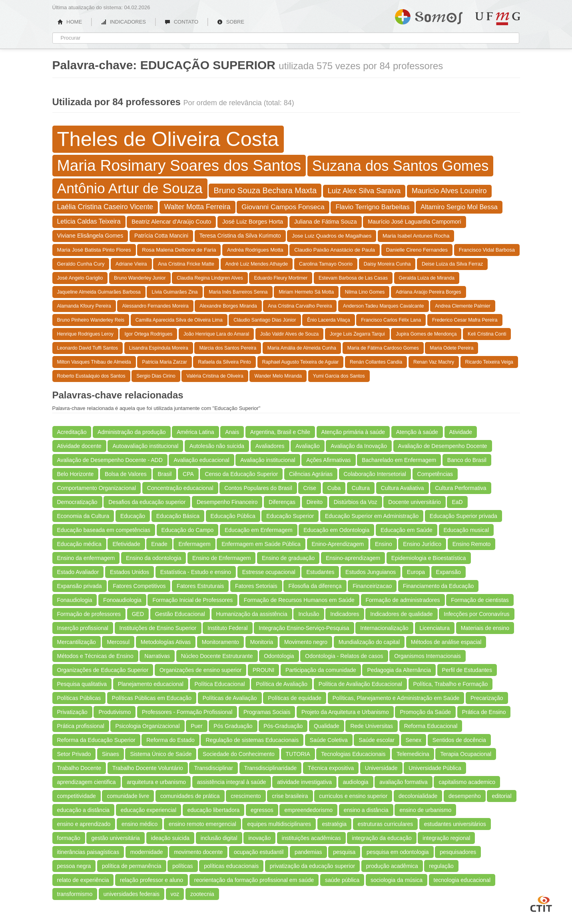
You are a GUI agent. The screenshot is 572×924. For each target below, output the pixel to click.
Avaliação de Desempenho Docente (443, 446)
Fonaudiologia (75, 600)
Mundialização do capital (369, 642)
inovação (259, 838)
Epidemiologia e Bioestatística (429, 558)
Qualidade (327, 726)
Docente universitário (415, 502)
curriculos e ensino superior (353, 796)
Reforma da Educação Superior (96, 740)
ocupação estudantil (259, 852)
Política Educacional (220, 684)
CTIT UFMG (541, 903)
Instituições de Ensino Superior (158, 628)
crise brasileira (290, 796)
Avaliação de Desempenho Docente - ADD (110, 460)
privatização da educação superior (312, 866)
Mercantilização (77, 642)
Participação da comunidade (321, 670)
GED (138, 614)
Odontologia (279, 656)
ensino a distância (366, 810)
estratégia (334, 824)
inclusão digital (219, 838)
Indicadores (345, 614)
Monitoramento (220, 642)
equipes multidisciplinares (279, 824)
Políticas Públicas (79, 698)
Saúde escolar (377, 740)
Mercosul (118, 642)
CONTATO (181, 22)
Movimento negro (306, 642)
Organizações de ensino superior (200, 670)
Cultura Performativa (460, 488)
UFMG (498, 19)
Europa (416, 572)
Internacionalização (384, 628)
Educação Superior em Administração (372, 516)
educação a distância (84, 810)
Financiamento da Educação (438, 586)
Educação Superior (290, 516)
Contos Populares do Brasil (258, 488)
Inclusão (309, 614)
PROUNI (263, 670)
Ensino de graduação (288, 558)
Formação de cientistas (480, 600)
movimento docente (198, 852)
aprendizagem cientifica (87, 782)
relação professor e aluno (151, 880)
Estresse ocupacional (269, 572)
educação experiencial (148, 810)
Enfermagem (194, 544)
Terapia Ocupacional (466, 754)
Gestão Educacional (180, 614)
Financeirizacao (372, 586)
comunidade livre (128, 796)
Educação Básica (178, 516)
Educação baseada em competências (104, 530)
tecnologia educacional (462, 880)
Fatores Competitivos (139, 586)
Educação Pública (233, 516)
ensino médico (140, 824)
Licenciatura (435, 628)
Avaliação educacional (201, 460)
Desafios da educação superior (147, 502)
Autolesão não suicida (217, 446)
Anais (232, 432)
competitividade (77, 796)
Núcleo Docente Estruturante (217, 656)
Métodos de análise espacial (446, 642)
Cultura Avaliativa (403, 488)
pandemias (308, 852)
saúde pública (342, 880)
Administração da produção (132, 432)
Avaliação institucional (268, 460)
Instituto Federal (227, 628)
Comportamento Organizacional (97, 488)
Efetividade (126, 544)
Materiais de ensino (485, 628)
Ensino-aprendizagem (353, 558)
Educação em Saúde (407, 530)
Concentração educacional (180, 488)
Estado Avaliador (78, 572)
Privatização (72, 712)
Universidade (381, 768)
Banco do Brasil (467, 460)
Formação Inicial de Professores (192, 600)
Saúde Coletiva (329, 740)
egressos (262, 810)
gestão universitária (115, 838)
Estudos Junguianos (371, 572)
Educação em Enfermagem (259, 530)
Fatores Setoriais (256, 586)
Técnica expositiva (331, 768)
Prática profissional (81, 726)
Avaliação (307, 446)
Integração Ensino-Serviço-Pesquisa (304, 628)
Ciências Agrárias (311, 474)
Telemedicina (413, 754)
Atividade (461, 432)
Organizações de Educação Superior (103, 670)
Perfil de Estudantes (467, 670)
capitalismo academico (467, 782)
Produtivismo (115, 712)
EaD (457, 502)
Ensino (384, 544)
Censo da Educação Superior (241, 474)
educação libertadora (214, 810)
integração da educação (382, 838)
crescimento (246, 796)
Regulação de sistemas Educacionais (252, 740)
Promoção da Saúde (425, 712)
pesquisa (344, 852)
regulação (441, 866)
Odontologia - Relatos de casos (344, 656)
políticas (182, 866)
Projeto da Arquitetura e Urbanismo (345, 712)
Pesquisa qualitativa (82, 684)
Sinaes (111, 754)
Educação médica (79, 544)
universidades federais (132, 894)
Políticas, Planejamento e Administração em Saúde (396, 698)
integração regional (446, 838)
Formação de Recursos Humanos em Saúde (299, 600)
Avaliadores (270, 446)
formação (69, 838)
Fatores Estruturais (200, 586)
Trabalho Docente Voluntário (148, 768)
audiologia (356, 782)
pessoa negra (74, 866)
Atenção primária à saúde (353, 432)
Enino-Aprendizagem (338, 544)
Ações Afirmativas (328, 460)
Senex (414, 740)
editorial (501, 796)
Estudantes (320, 572)
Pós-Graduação (283, 726)
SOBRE (231, 22)
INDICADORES (123, 22)
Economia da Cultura (83, 516)
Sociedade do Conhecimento (239, 754)
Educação (133, 516)
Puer (197, 726)
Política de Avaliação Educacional (360, 684)
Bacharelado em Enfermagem (399, 460)
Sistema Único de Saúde (161, 754)
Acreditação (72, 432)
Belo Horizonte (76, 474)
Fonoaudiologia (122, 600)
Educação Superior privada (463, 516)
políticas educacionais (231, 866)
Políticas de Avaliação (230, 698)
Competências (435, 474)
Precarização (487, 698)
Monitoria (262, 642)
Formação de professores (89, 614)
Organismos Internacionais (428, 656)
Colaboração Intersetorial (375, 474)
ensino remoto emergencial (202, 824)
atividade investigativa (304, 782)
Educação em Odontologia (336, 530)
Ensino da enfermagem (86, 558)
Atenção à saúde (417, 432)
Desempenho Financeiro (227, 502)
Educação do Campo (188, 530)
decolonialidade (418, 796)
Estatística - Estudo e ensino (196, 572)
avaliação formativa (404, 782)
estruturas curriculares (386, 824)
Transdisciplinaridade (271, 768)
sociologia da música (397, 880)
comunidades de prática (190, 796)
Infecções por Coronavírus (476, 614)
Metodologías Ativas (166, 642)
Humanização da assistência (252, 614)
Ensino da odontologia (154, 558)
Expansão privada (80, 586)
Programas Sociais (267, 712)
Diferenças (282, 502)
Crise (310, 488)
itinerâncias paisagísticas (88, 852)
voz (175, 894)
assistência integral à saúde (232, 782)
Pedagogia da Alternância (399, 670)
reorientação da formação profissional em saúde (254, 880)
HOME (70, 22)
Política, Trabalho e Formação (451, 684)
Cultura (361, 488)
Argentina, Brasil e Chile (280, 432)
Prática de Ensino (484, 712)
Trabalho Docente (79, 768)
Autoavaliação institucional (145, 446)
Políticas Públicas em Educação (152, 698)
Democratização (77, 502)
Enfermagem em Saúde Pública (261, 544)
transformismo (75, 894)
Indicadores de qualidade (401, 614)
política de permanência (132, 866)
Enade (159, 544)
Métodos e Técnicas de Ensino (95, 656)
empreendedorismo (308, 810)
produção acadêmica (392, 866)
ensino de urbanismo (425, 810)
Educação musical (466, 530)
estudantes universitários (455, 824)
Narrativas (157, 656)
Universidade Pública (435, 768)
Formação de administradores (403, 600)
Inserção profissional (83, 628)
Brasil (164, 474)
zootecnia (202, 894)
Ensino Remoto (472, 544)
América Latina (195, 432)
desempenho (465, 796)
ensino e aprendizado (84, 824)
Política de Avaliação (282, 684)
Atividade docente (79, 446)
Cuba (334, 488)
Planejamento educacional (151, 684)
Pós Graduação (233, 726)
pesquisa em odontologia (398, 852)
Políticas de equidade (295, 698)
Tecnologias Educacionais (353, 754)
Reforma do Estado (170, 740)
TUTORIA (298, 754)
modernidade (147, 852)
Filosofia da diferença (315, 586)
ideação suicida (170, 838)
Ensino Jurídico (422, 544)
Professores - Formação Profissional (187, 712)
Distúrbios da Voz (356, 502)
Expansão (448, 572)
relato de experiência (83, 880)
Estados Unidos (130, 572)
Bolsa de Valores (126, 474)
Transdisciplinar (213, 768)
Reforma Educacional (431, 726)
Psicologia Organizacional (147, 726)
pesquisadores (458, 852)
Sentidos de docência (459, 740)
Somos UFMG (429, 15)
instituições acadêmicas (311, 838)
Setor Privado (74, 754)
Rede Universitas (372, 726)
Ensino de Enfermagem (221, 558)
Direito (315, 502)
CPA (188, 474)
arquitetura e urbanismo (156, 782)
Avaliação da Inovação (359, 446)
